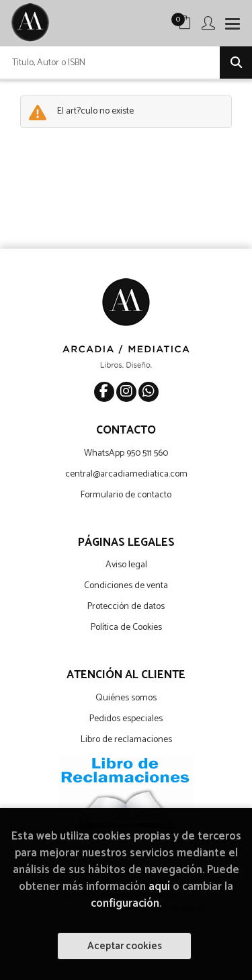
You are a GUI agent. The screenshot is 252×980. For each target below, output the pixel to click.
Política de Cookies (126, 627)
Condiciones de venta (126, 586)
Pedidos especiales (126, 719)
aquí (159, 887)
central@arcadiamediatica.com (126, 474)
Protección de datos (126, 607)
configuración (125, 904)
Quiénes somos (126, 698)
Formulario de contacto (126, 495)
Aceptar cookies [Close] (125, 946)
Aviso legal (126, 565)
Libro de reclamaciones (126, 740)
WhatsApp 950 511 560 (126, 453)
